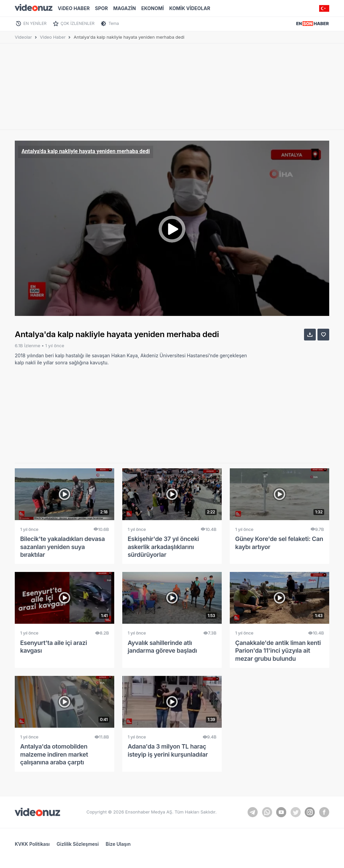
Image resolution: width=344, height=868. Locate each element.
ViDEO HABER (74, 8)
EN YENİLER (35, 23)
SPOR (101, 8)
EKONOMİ (152, 8)
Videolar (23, 37)
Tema (114, 23)
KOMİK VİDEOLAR (190, 8)
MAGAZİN (124, 8)
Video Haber (53, 37)
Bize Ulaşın (118, 844)
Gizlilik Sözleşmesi (78, 844)
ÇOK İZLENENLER (77, 23)
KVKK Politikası (32, 844)
